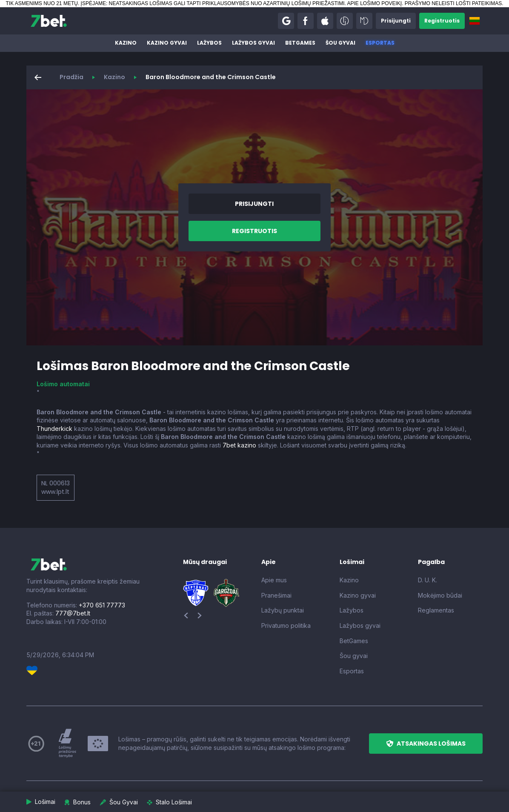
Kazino (126, 43)
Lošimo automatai (63, 384)
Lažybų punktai (283, 610)
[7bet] (49, 21)
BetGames (300, 43)
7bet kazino (239, 445)
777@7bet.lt (73, 613)
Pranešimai (276, 595)
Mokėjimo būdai (440, 595)
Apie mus (274, 580)
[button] (286, 21)
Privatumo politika (286, 625)
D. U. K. (428, 580)
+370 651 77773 (102, 605)
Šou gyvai (340, 43)
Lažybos (209, 43)
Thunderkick (54, 429)
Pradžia (71, 77)
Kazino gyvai (167, 43)
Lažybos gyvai (253, 43)
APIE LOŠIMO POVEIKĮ (374, 3)
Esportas (380, 43)
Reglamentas (436, 610)
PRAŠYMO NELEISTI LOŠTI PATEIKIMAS (453, 3)
